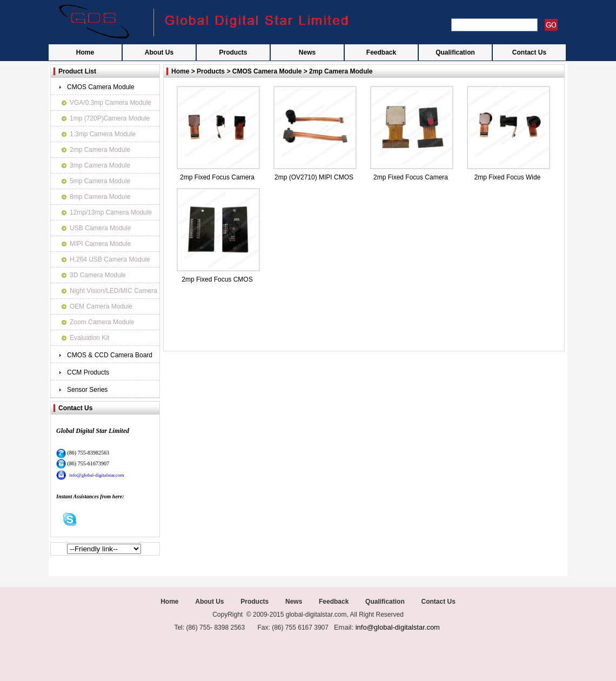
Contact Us (529, 52)
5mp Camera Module (100, 181)
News (307, 52)
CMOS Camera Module (101, 87)
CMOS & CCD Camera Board (110, 355)
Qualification (455, 52)
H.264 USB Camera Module (110, 259)
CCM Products (88, 372)
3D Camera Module (98, 275)
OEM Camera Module (101, 306)
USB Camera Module (100, 228)
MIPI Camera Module (100, 244)
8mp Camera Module (100, 197)
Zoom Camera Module (102, 322)
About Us (159, 52)
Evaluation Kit (89, 338)
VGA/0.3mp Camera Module (111, 103)
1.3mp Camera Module (103, 134)
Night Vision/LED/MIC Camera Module (113, 293)
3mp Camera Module (100, 165)
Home (85, 52)
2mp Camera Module (100, 150)
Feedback (381, 52)
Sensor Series (87, 390)
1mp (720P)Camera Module (110, 118)
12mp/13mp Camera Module (111, 212)
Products (233, 52)
